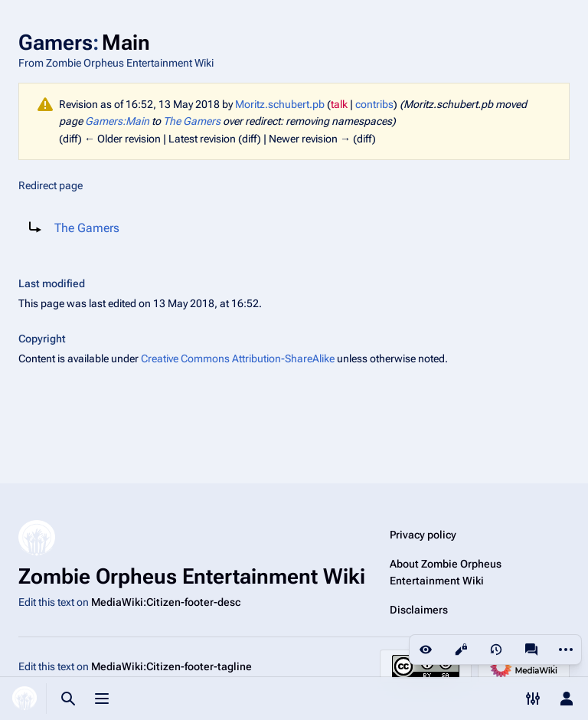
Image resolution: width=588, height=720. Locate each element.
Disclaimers (419, 610)
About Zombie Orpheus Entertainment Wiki (446, 572)
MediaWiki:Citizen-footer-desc (166, 602)
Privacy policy (423, 535)
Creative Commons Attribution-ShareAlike (238, 358)
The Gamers (192, 121)
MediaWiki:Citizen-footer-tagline (171, 666)
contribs (374, 104)
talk (339, 104)
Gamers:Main (117, 121)
